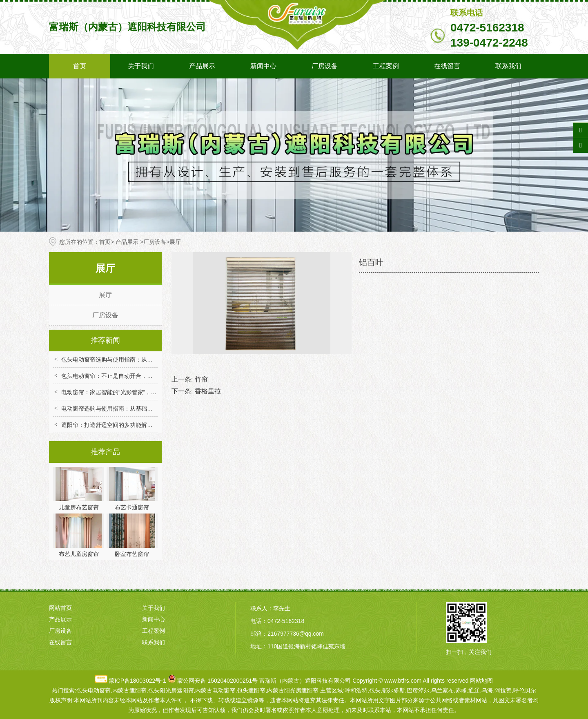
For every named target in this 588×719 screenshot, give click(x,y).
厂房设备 (325, 66)
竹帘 (201, 379)
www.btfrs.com (403, 681)
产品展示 (202, 66)
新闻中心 (263, 66)
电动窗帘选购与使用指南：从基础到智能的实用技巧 (127, 409)
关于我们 (141, 66)
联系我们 (508, 66)
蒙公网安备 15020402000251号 (217, 681)
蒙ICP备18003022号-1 (138, 681)
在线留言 (447, 66)
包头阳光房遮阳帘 (171, 690)
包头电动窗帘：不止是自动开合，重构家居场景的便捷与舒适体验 (144, 376)
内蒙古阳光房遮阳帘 (293, 690)
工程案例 (386, 66)
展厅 (105, 295)
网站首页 (60, 608)
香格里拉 (208, 391)
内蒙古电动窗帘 (215, 690)
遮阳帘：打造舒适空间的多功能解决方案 (113, 425)
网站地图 (481, 681)
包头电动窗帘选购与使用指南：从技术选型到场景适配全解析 (138, 359)
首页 (80, 66)
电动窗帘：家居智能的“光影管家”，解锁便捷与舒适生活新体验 (140, 392)
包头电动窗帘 (94, 690)
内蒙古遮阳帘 (129, 690)
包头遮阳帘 (251, 690)
